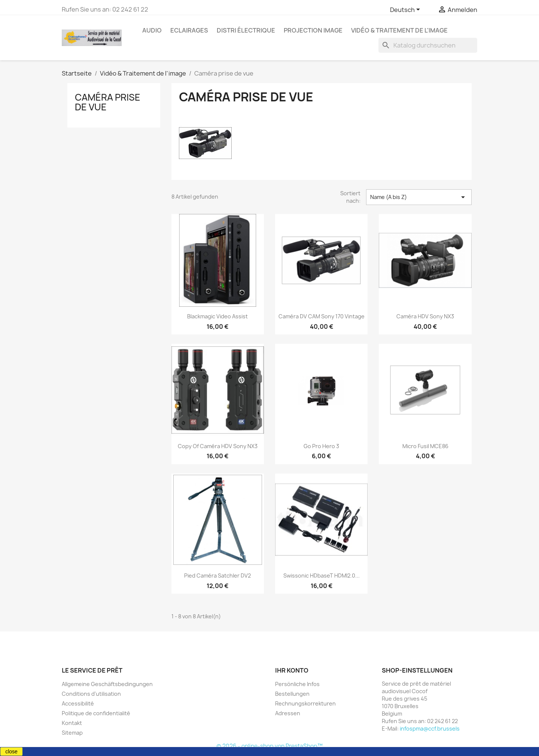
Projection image (313, 30)
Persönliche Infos (297, 684)
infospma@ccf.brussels (430, 729)
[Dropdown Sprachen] (406, 10)
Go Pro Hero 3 (321, 446)
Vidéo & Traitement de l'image (399, 30)
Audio (152, 30)
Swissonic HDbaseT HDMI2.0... (322, 576)
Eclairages (189, 30)
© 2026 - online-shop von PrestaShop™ (269, 746)
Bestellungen (292, 694)
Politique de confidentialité (96, 713)
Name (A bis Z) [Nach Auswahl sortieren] (419, 197)
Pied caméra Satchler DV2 (217, 576)
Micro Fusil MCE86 (425, 446)
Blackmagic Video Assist (217, 316)
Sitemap (72, 733)
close (11, 752)
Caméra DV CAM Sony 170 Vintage (322, 316)
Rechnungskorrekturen (305, 703)
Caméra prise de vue (108, 102)
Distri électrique (246, 30)
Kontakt (72, 723)
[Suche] (428, 45)
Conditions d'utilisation (91, 694)
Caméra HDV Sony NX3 (425, 316)
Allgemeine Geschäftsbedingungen (107, 684)
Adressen (288, 713)
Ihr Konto (292, 670)
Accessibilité (78, 703)
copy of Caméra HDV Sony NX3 (218, 446)
